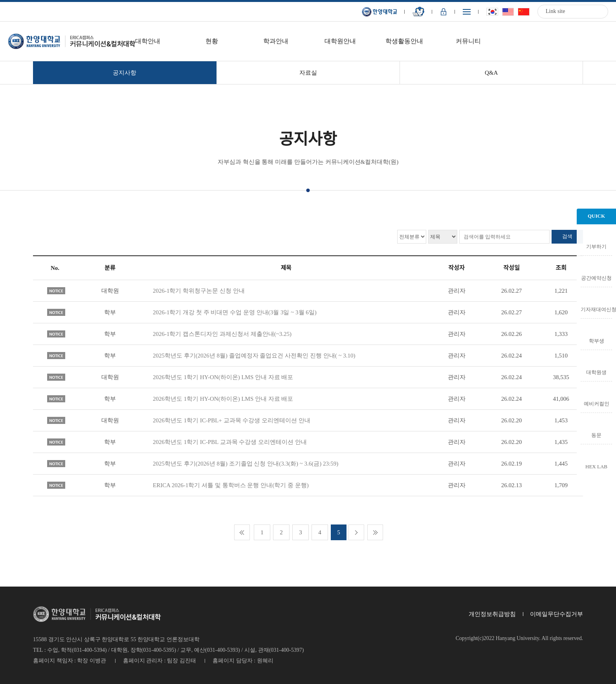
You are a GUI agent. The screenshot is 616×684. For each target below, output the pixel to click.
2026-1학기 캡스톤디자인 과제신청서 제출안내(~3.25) (222, 334)
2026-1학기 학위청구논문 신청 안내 (199, 291)
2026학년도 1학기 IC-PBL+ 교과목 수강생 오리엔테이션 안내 (232, 420)
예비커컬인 (597, 403)
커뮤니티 (468, 41)
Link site (555, 11)
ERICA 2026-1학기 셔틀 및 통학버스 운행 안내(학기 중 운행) (231, 485)
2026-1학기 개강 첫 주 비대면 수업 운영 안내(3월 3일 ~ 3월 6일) (235, 312)
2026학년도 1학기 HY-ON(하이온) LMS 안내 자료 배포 (223, 377)
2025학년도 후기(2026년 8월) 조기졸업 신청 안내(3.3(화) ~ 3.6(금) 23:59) (246, 464)
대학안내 (148, 41)
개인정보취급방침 (492, 614)
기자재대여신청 (596, 309)
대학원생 (596, 372)
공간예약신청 (596, 278)
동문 (596, 435)
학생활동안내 (404, 41)
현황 (212, 41)
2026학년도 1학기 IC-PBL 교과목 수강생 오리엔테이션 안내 (230, 442)
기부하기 (596, 246)
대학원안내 (340, 41)
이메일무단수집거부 (556, 614)
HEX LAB (596, 466)
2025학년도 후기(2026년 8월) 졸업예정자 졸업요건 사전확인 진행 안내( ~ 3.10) (254, 356)
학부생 (597, 341)
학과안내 (276, 41)
